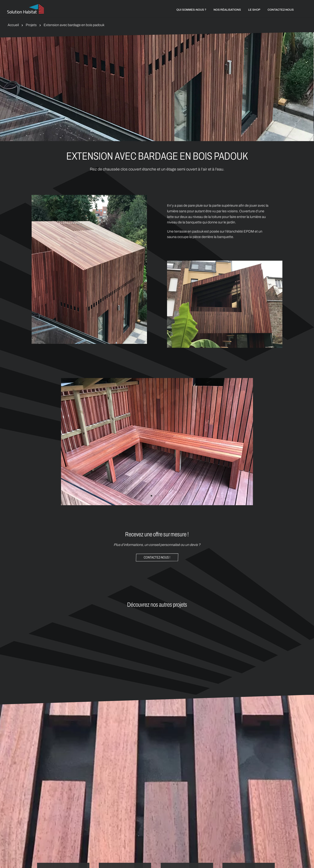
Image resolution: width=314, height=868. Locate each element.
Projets (31, 25)
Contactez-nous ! (157, 557)
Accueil (13, 25)
